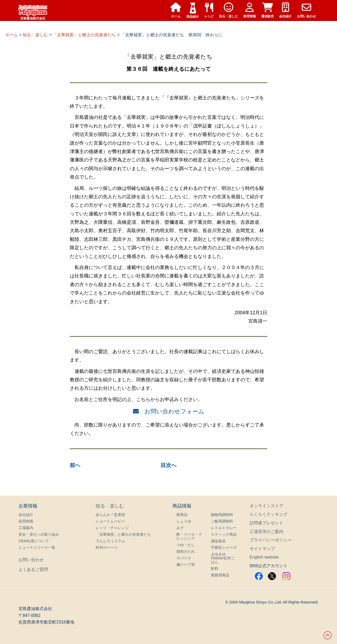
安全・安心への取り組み (39, 534)
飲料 (215, 569)
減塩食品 (218, 541)
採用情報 (250, 10)
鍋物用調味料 (222, 515)
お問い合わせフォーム (169, 411)
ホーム (176, 10)
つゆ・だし (186, 545)
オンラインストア (266, 506)
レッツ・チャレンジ (112, 528)
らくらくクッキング (269, 514)
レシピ (209, 10)
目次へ (168, 465)
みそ (180, 528)
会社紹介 (285, 10)
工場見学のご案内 (266, 532)
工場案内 (26, 528)
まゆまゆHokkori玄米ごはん (223, 558)
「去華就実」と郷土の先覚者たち (123, 534)
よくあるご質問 (33, 569)
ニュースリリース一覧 (37, 547)
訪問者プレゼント (266, 523)
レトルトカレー (224, 528)
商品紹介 (193, 11)
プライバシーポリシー (271, 540)
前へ (75, 465)
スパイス (184, 558)
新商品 (182, 515)
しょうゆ (184, 521)
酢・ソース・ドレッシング (189, 536)
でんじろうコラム (110, 541)
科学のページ (107, 547)
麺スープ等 (186, 565)
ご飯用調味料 (222, 521)
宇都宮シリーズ (224, 547)
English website (264, 557)
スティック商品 (224, 534)
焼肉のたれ (186, 551)
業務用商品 (220, 575)
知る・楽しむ (229, 10)
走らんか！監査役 (110, 515)
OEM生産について (34, 541)
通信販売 (267, 10)
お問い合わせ (306, 10)
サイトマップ (262, 549)
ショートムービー (110, 521)
